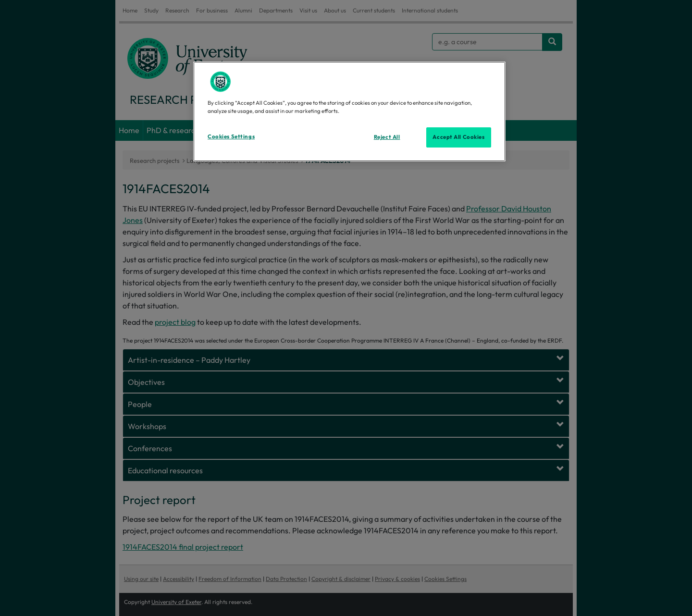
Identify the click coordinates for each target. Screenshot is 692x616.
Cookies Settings (231, 136)
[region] (349, 111)
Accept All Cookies (458, 137)
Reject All (387, 137)
